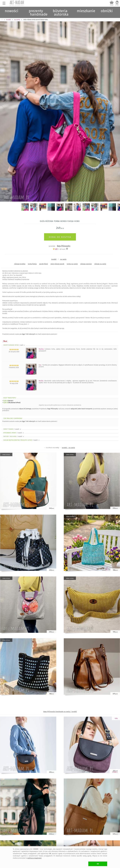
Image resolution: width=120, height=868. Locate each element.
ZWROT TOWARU (12, 429)
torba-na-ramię (72, 264)
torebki (54, 259)
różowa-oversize (86, 264)
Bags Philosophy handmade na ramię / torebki (60, 712)
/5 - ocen (59, 249)
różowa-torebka (20, 264)
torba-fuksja (32, 264)
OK (98, 864)
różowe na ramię (100, 264)
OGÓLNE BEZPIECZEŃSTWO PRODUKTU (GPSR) (22, 440)
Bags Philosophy (64, 246)
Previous (4, 105)
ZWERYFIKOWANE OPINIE (14, 345)
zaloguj (117, 5)
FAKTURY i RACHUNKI (14, 436)
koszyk (112, 5)
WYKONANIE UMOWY (14, 433)
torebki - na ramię (68, 448)
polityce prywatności (34, 858)
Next (116, 105)
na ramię (63, 259)
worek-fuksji (44, 264)
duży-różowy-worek (57, 264)
